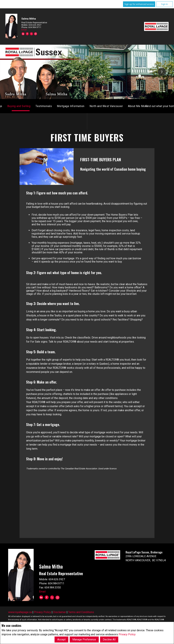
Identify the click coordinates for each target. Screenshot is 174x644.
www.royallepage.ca (20, 612)
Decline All (109, 639)
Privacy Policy (127, 634)
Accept (61, 639)
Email (24, 30)
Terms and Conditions (81, 612)
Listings (94, 106)
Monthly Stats (75, 106)
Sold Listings (112, 106)
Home (57, 106)
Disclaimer (60, 612)
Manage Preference (84, 639)
